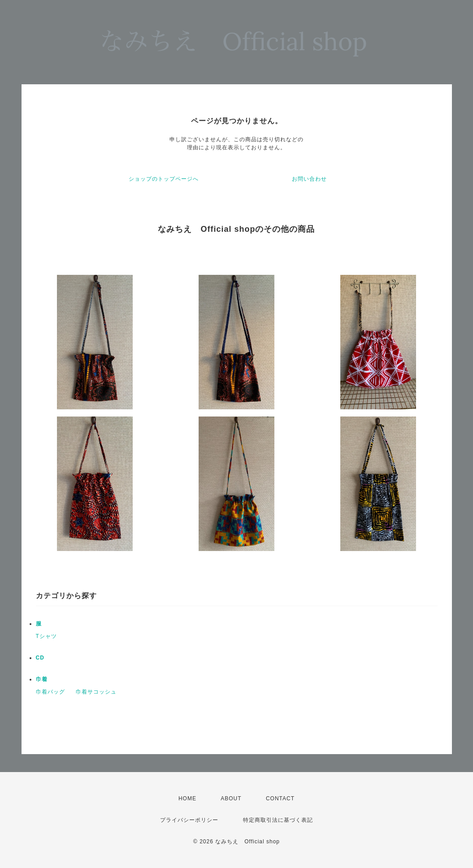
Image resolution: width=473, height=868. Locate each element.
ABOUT (231, 799)
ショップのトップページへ (164, 179)
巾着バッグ (50, 692)
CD (40, 658)
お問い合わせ (309, 179)
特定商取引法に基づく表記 (278, 820)
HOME (187, 799)
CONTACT (280, 799)
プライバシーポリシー (189, 820)
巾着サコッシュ (96, 692)
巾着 (42, 679)
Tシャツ (46, 636)
